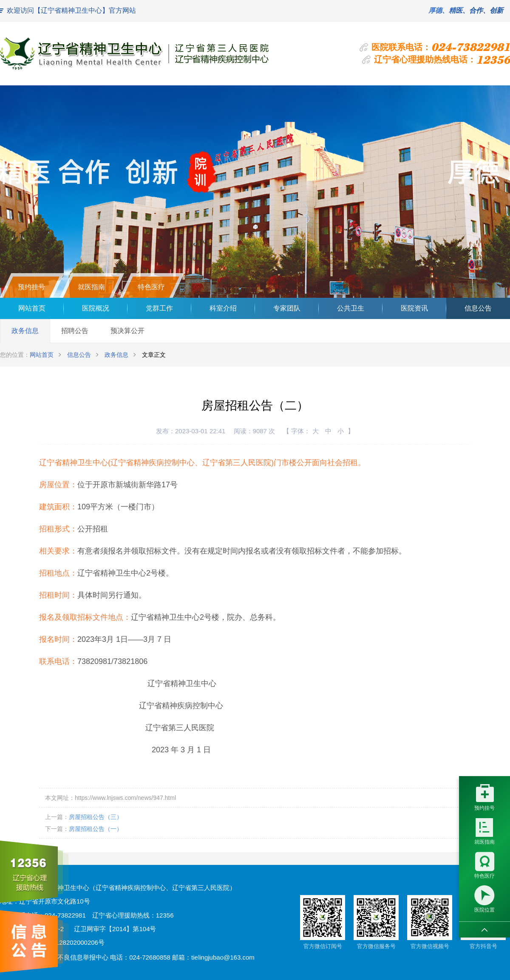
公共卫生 (351, 308)
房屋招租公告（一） (96, 829)
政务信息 (25, 331)
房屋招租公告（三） (96, 817)
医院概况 (96, 308)
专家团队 (287, 308)
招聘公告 (75, 331)
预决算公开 (127, 331)
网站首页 (32, 308)
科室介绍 (223, 308)
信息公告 (478, 308)
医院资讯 (414, 308)
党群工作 (159, 308)
